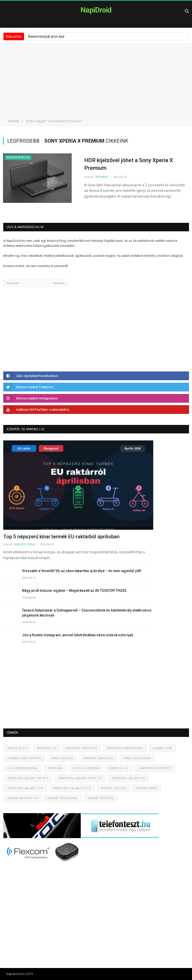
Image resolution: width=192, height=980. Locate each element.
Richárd (102, 177)
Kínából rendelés (98, 758)
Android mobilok (18, 158)
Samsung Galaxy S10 (25, 788)
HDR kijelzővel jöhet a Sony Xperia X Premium (129, 164)
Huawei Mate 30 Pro (24, 758)
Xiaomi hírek (146, 788)
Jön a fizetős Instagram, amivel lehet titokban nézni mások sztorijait (77, 635)
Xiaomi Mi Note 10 (22, 798)
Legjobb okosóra (23, 768)
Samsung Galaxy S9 (128, 778)
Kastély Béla (25, 544)
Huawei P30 (162, 748)
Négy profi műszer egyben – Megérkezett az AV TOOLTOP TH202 (74, 591)
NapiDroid (96, 10)
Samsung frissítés (155, 768)
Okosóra (55, 768)
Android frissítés (81, 748)
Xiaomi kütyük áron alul (46, 36)
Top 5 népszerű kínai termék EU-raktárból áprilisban (61, 537)
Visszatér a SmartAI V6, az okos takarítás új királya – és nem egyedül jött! (82, 571)
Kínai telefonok (137, 758)
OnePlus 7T (119, 768)
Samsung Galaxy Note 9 (28, 778)
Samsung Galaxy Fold (72, 788)
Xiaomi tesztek (101, 798)
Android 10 (47, 748)
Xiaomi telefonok (63, 798)
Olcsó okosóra (86, 768)
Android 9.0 (17, 748)
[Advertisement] (96, 78)
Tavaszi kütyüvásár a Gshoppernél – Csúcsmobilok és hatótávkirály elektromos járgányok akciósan (87, 613)
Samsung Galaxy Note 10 (80, 778)
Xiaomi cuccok (113, 788)
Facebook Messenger (125, 748)
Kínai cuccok (62, 758)
